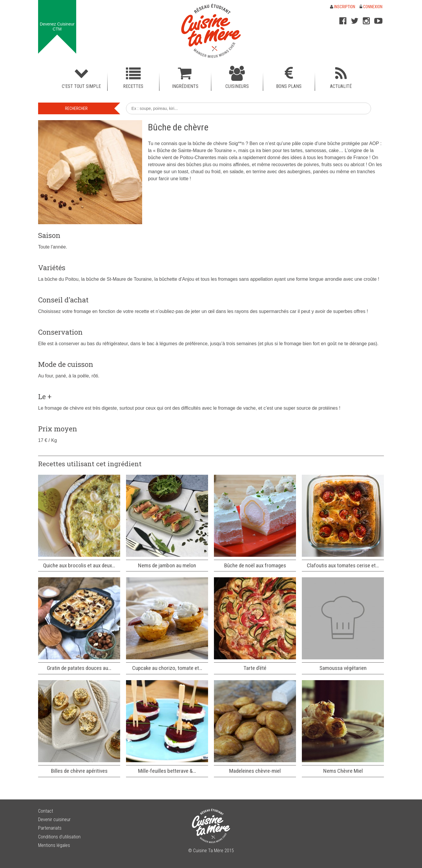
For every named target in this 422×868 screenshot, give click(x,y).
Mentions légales (54, 845)
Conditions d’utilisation (59, 837)
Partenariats (50, 828)
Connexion (371, 7)
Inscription (343, 7)
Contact (46, 811)
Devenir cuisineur (54, 820)
